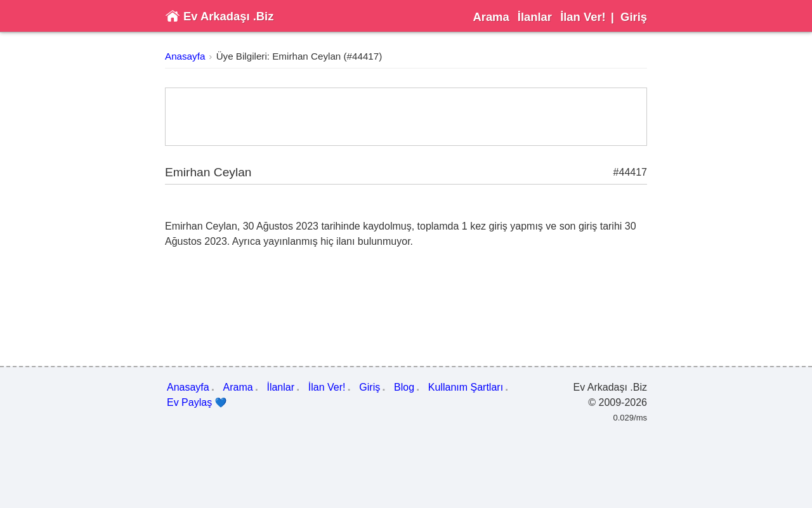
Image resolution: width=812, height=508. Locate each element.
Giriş (634, 17)
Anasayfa (185, 56)
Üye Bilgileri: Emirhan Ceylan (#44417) (299, 56)
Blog (404, 387)
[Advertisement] (406, 117)
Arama (491, 17)
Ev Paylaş (197, 403)
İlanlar (535, 17)
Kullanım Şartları (466, 387)
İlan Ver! (583, 17)
